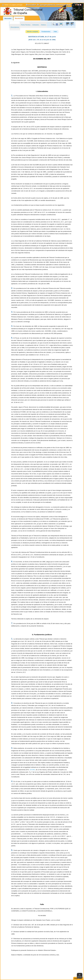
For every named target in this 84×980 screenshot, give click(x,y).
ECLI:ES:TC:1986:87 (42, 43)
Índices (43, 25)
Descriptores (15, 27)
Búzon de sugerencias (68, 24)
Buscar (53, 24)
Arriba (80, 977)
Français (80, 5)
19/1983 (32, 770)
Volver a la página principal (13, 5)
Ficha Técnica (26, 25)
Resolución (19, 18)
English (78, 5)
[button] (33, 32)
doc (57, 24)
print (61, 24)
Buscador (8, 18)
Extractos (36, 25)
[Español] (76, 5)
